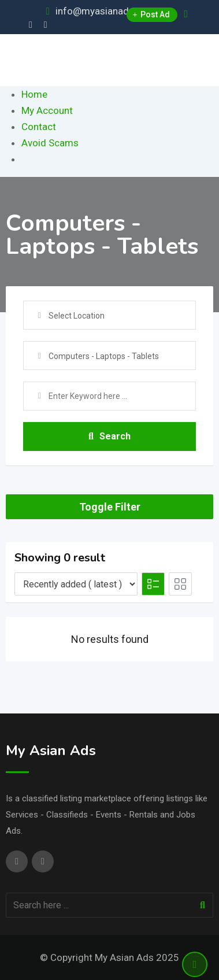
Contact (39, 127)
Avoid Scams (50, 143)
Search (110, 436)
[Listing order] (76, 584)
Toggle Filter (110, 507)
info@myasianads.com (106, 11)
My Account (47, 110)
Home (34, 94)
